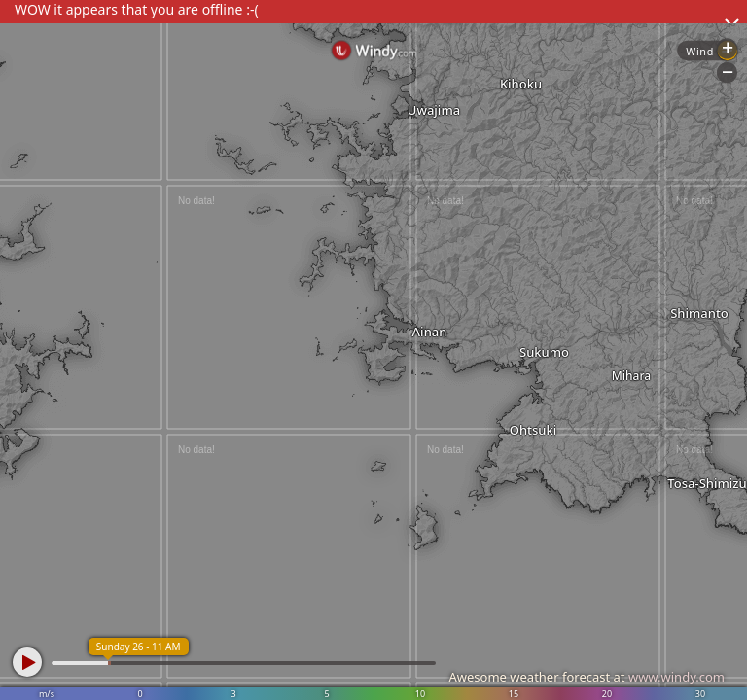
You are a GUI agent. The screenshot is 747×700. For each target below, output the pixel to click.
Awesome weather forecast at (587, 677)
